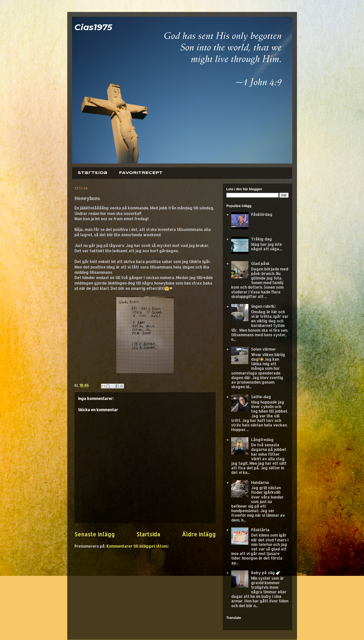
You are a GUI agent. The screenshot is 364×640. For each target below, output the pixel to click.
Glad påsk (260, 263)
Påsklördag (262, 214)
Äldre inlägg (199, 534)
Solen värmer (263, 349)
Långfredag (262, 440)
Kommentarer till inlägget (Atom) (137, 546)
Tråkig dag (261, 239)
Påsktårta (260, 530)
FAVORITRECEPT (141, 173)
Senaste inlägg (95, 534)
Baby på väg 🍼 (266, 573)
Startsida (93, 173)
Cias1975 (93, 27)
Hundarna (260, 482)
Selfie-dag (261, 397)
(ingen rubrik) (263, 306)
